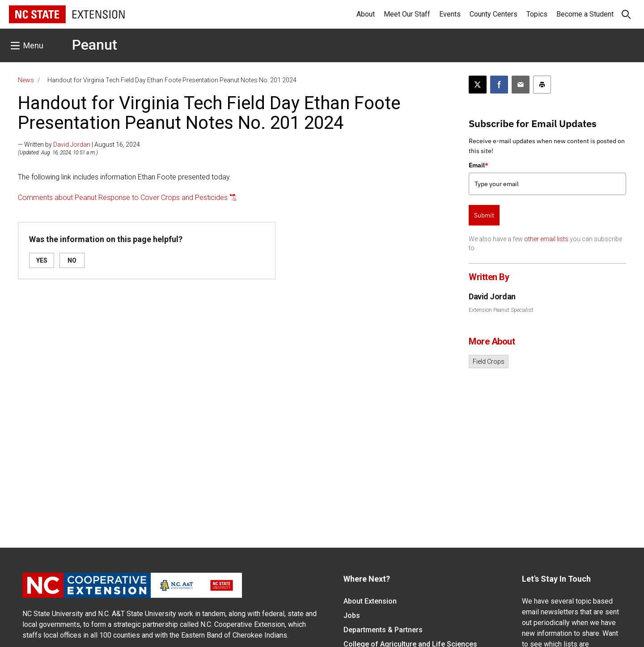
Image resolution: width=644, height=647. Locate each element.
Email (479, 165)
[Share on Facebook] (499, 85)
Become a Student (585, 14)
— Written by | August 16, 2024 (79, 145)
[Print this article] (542, 85)
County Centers (494, 14)
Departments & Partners (383, 630)
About (366, 14)
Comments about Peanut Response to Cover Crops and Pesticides (123, 198)
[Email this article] (521, 85)
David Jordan (72, 145)
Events (450, 14)
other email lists (546, 239)
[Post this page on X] (478, 85)
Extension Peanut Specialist (501, 310)
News (26, 80)
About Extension (370, 601)
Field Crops (489, 362)
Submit (484, 215)
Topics (537, 14)
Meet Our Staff (407, 14)
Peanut (95, 45)
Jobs (352, 615)
